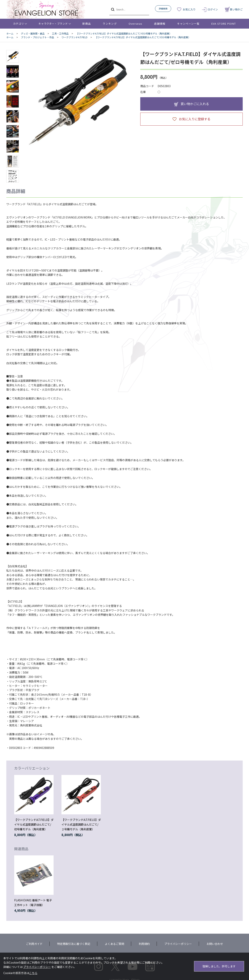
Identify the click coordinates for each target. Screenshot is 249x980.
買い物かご (234, 9)
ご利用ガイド (34, 944)
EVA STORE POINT (224, 24)
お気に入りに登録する (195, 119)
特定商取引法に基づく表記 (74, 944)
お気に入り (189, 9)
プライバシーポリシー (178, 944)
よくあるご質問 (114, 944)
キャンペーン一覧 (188, 24)
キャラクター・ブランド (53, 24)
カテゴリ (19, 24)
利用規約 (144, 944)
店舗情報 (160, 24)
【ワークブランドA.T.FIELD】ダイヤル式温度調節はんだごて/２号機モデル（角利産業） (81, 824)
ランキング (110, 24)
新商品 (87, 24)
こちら (33, 973)
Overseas (135, 24)
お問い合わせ (215, 944)
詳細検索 (163, 8)
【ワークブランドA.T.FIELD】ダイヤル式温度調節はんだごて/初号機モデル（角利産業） (34, 824)
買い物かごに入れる (195, 104)
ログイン (213, 9)
